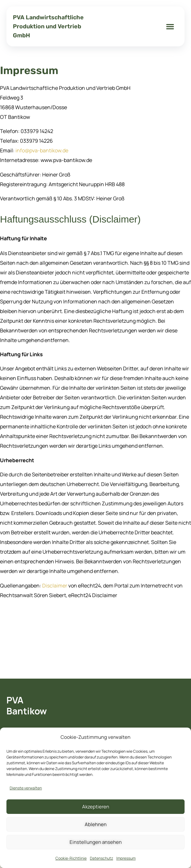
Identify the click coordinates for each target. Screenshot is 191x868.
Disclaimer (55, 586)
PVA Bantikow (27, 705)
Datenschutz (101, 858)
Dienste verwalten (26, 788)
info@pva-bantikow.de (42, 150)
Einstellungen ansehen (96, 842)
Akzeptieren (96, 807)
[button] (170, 27)
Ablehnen (96, 824)
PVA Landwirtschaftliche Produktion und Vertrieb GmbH (48, 26)
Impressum (126, 858)
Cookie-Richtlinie (71, 858)
